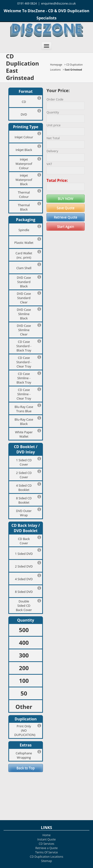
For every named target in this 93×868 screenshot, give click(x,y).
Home (46, 835)
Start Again (65, 226)
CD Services (47, 844)
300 (24, 655)
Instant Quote (46, 839)
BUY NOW (65, 198)
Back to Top (26, 768)
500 (24, 630)
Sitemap (46, 861)
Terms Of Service (46, 852)
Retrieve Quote (66, 217)
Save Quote (66, 208)
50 (24, 693)
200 (24, 668)
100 (24, 681)
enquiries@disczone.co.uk (59, 3)
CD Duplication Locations (46, 857)
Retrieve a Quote (46, 848)
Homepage (56, 65)
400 (24, 643)
